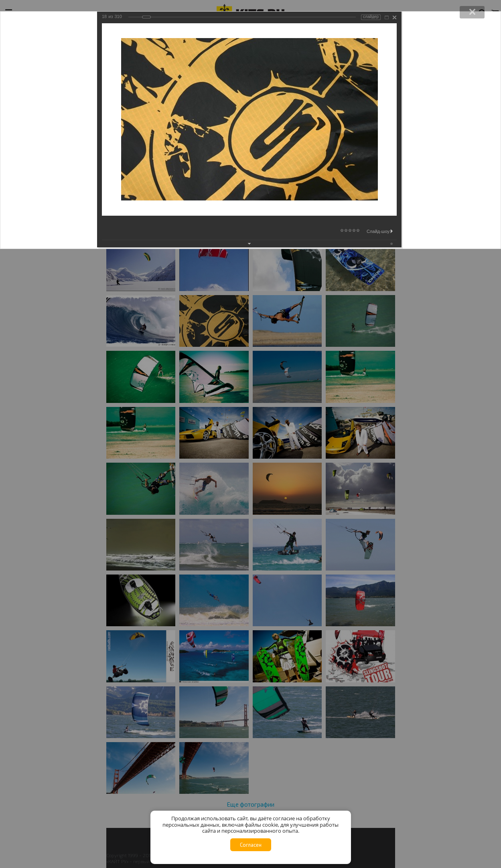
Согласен (251, 845)
